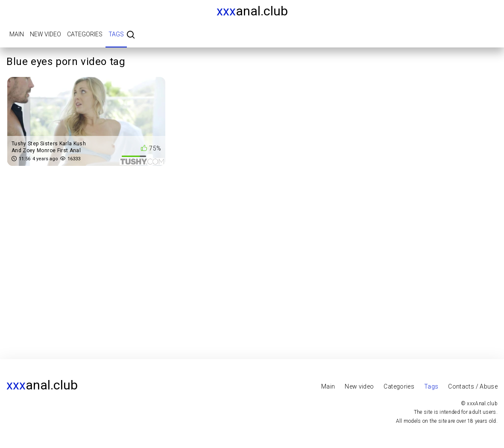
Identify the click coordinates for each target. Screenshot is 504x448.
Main (17, 34)
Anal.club (252, 11)
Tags (116, 34)
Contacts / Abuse (473, 386)
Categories (85, 34)
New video (45, 34)
